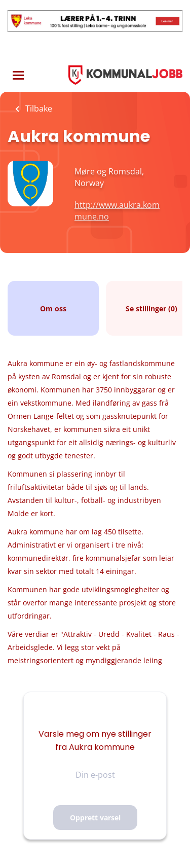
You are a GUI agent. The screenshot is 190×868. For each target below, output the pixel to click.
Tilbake (38, 108)
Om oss (53, 309)
